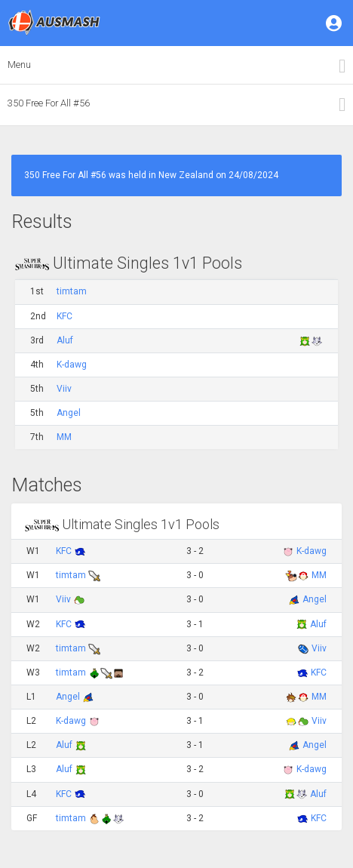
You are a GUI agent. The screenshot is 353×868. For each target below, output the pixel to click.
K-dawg (72, 365)
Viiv (64, 389)
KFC (64, 316)
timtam (72, 291)
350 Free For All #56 (49, 103)
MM (64, 437)
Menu (19, 65)
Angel (69, 413)
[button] (335, 23)
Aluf (65, 340)
